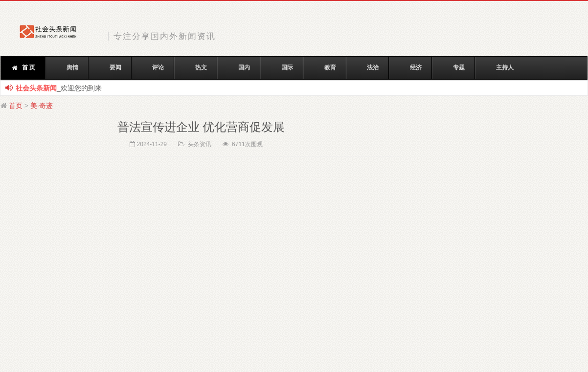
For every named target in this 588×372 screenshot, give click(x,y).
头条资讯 (200, 144)
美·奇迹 (42, 106)
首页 (16, 106)
